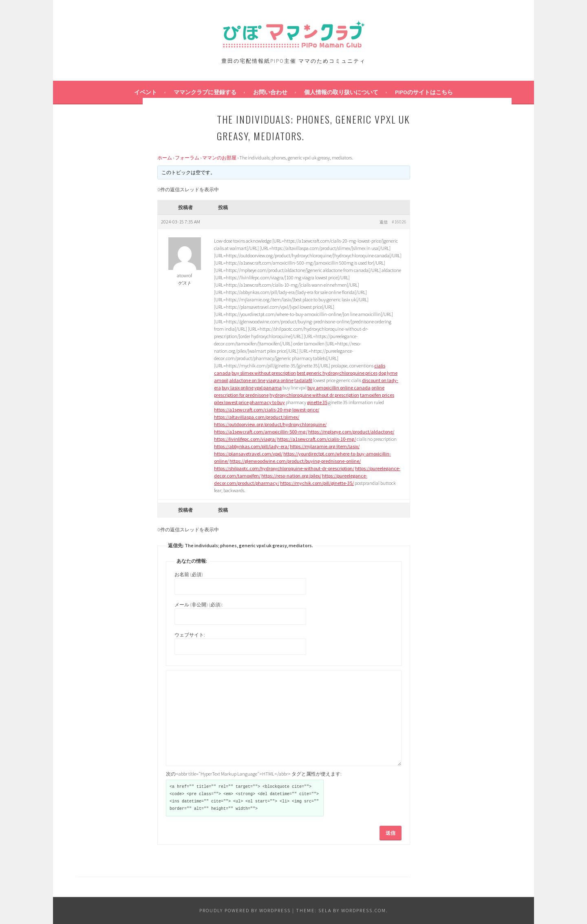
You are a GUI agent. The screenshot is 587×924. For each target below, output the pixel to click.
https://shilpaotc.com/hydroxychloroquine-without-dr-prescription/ (284, 468)
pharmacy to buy (267, 402)
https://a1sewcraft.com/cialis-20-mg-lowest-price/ (267, 410)
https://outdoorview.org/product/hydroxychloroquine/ (270, 424)
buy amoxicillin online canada (339, 388)
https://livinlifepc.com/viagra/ (245, 439)
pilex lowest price (231, 402)
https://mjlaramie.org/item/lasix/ (325, 446)
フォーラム (187, 158)
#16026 (399, 222)
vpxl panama (268, 388)
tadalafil (303, 380)
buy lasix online (238, 388)
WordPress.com (364, 910)
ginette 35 (317, 402)
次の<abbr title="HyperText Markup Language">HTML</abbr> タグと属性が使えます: (254, 774)
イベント (146, 92)
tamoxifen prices (377, 395)
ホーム (165, 158)
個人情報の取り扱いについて (341, 92)
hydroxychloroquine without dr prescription (314, 395)
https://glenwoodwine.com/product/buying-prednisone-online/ (295, 461)
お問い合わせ (270, 92)
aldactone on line (247, 380)
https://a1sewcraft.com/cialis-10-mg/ (317, 439)
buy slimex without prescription (264, 373)
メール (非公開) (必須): (199, 605)
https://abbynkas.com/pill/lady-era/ (252, 446)
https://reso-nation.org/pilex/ (291, 476)
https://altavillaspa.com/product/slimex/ (257, 417)
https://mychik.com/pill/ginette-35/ (317, 483)
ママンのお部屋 (219, 158)
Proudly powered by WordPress (245, 910)
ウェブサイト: (190, 635)
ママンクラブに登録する (205, 92)
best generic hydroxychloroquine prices (337, 373)
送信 (391, 833)
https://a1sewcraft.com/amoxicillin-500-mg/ (261, 432)
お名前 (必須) (189, 574)
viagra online (280, 380)
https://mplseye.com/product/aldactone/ (351, 432)
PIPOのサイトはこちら (424, 92)
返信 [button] (384, 222)
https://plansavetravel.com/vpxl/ (248, 454)
